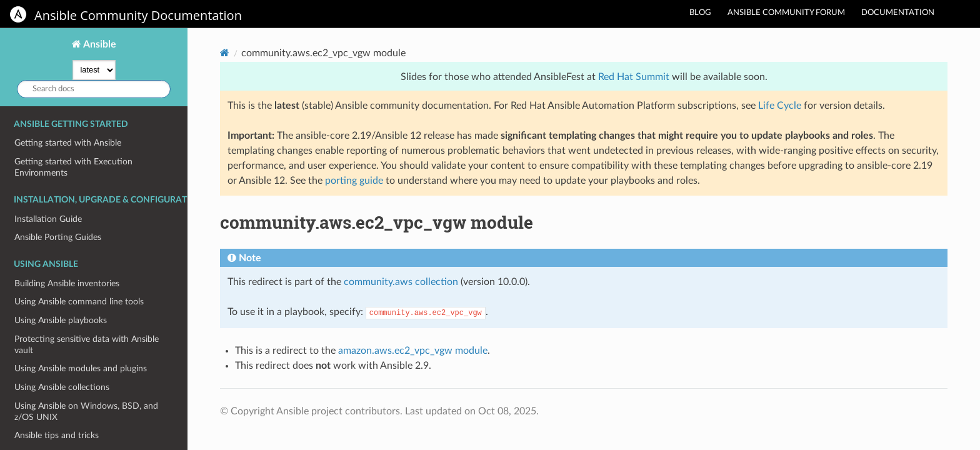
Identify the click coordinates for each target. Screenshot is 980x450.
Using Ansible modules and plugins (81, 368)
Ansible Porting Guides (58, 237)
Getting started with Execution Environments (73, 167)
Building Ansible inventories (67, 283)
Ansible (99, 44)
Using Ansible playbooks (61, 320)
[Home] (225, 53)
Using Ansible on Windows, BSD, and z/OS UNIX (86, 412)
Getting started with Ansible (68, 143)
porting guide (354, 181)
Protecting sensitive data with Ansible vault (87, 345)
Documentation (898, 13)
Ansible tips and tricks (57, 435)
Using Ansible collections (62, 387)
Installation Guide (48, 219)
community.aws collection (401, 282)
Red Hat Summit (634, 77)
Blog (700, 13)
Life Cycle (780, 106)
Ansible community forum (786, 13)
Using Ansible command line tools (79, 302)
